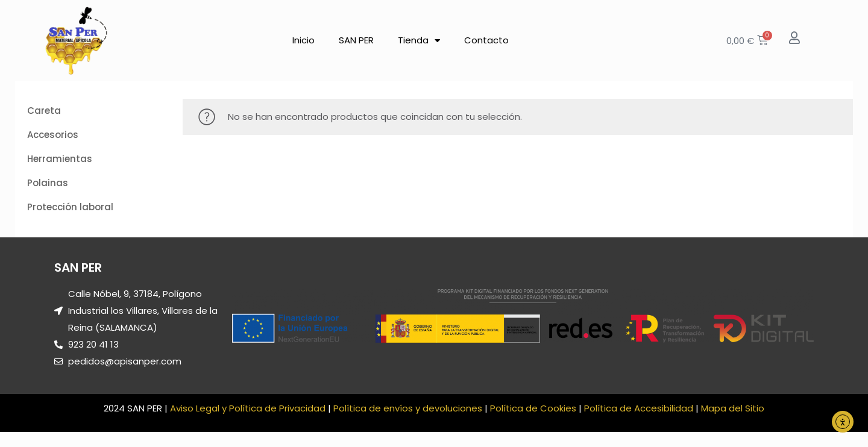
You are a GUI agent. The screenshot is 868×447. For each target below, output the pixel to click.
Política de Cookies (533, 408)
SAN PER (356, 40)
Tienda (419, 41)
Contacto (486, 40)
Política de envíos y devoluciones (408, 408)
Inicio (303, 40)
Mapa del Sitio (733, 408)
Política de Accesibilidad (639, 408)
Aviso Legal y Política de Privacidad (248, 408)
